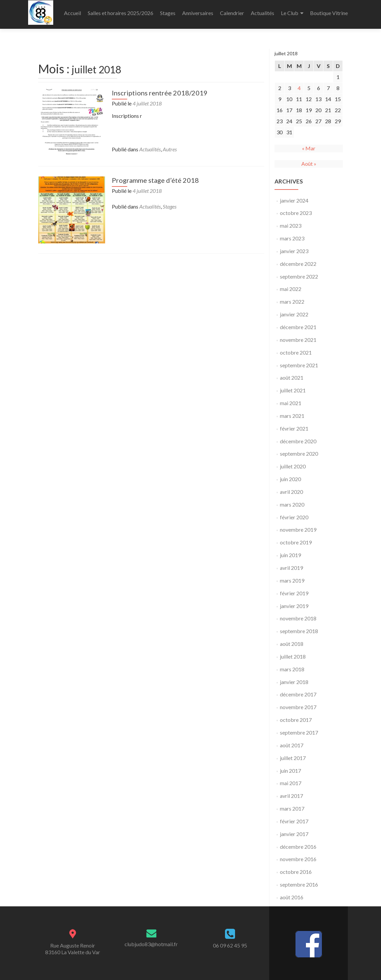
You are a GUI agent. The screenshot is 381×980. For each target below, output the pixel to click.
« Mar (309, 144)
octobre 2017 (296, 715)
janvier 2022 (294, 310)
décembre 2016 (298, 842)
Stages (168, 13)
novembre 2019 (298, 525)
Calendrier (232, 13)
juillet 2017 (293, 753)
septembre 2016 (299, 880)
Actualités (262, 13)
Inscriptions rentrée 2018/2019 (160, 88)
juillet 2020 (293, 462)
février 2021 (294, 424)
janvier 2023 (294, 247)
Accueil (72, 13)
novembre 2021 (298, 335)
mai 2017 (291, 779)
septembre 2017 (299, 728)
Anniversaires (198, 13)
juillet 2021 (293, 386)
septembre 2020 (299, 449)
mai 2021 (291, 399)
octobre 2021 (296, 348)
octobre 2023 (296, 208)
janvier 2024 (294, 196)
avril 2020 (291, 487)
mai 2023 (291, 221)
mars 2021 (292, 411)
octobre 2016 (296, 867)
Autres (170, 145)
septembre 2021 (299, 361)
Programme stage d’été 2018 (155, 176)
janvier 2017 (294, 830)
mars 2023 (292, 234)
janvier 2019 (294, 601)
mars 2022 (292, 297)
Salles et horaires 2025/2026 (121, 13)
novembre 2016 (298, 855)
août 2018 (292, 639)
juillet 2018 (293, 652)
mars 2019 (292, 576)
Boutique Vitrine (329, 13)
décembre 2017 (298, 690)
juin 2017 (290, 766)
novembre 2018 (298, 614)
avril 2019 (291, 563)
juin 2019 (290, 551)
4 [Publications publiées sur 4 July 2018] (299, 84)
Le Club (290, 13)
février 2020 (294, 513)
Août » (309, 159)
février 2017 (294, 817)
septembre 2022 (299, 272)
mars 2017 (292, 804)
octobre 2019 (296, 538)
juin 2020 (290, 475)
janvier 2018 (294, 677)
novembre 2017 (298, 703)
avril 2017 (291, 791)
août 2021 (292, 373)
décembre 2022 (298, 259)
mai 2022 (291, 284)
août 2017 (292, 741)
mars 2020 (292, 500)
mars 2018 (292, 665)
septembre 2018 (299, 627)
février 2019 (294, 589)
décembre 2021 (298, 323)
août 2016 (292, 893)
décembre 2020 (298, 437)
